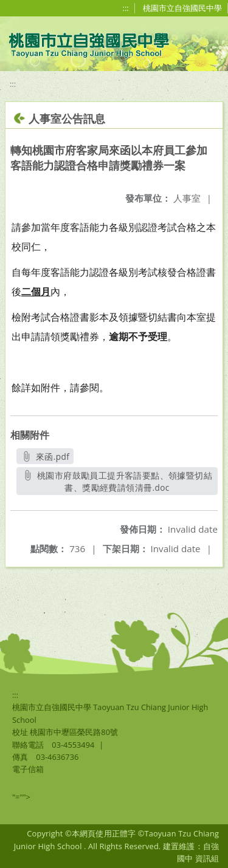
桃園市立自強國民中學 (182, 8)
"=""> (21, 797)
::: (126, 8)
